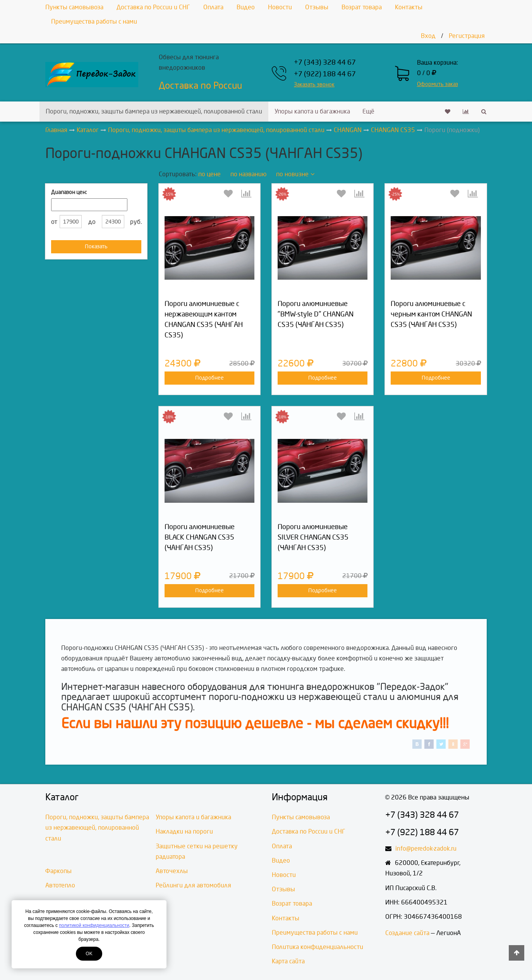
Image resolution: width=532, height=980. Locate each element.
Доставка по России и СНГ (153, 7)
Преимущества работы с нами (94, 21)
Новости (280, 7)
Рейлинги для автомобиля (193, 885)
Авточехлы (172, 871)
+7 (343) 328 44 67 (325, 63)
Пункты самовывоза (74, 7)
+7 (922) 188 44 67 (325, 74)
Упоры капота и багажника (312, 111)
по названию (248, 174)
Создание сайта (407, 933)
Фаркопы (58, 871)
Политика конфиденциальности (317, 947)
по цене (209, 174)
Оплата (213, 7)
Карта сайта (288, 961)
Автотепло (60, 885)
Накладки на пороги (184, 831)
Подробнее (209, 378)
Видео (246, 7)
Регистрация (467, 36)
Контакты (409, 7)
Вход (428, 36)
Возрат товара (362, 7)
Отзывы (317, 7)
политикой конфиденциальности (94, 925)
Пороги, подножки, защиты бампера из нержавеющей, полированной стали (154, 111)
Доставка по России (200, 86)
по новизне (295, 174)
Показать (96, 247)
